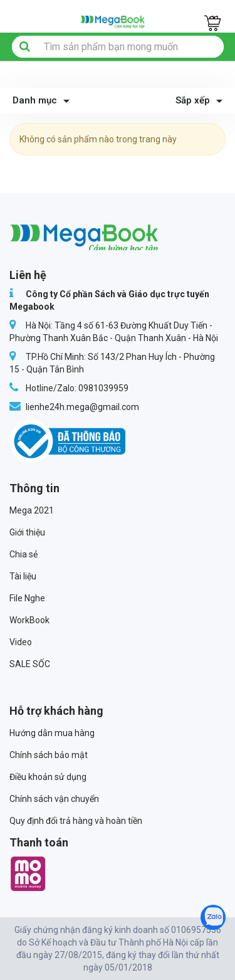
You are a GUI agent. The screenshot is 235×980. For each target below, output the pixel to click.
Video (21, 642)
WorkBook (29, 620)
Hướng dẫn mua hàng (52, 733)
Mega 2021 (32, 510)
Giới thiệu (27, 532)
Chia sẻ (23, 554)
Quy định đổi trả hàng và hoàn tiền (76, 821)
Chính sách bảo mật (49, 755)
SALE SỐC (30, 664)
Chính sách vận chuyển (54, 799)
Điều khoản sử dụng (48, 777)
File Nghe (27, 598)
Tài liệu (23, 576)
